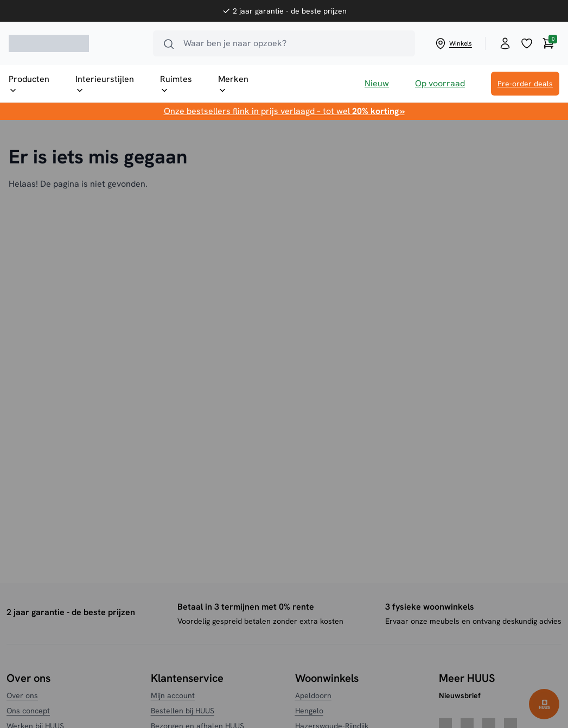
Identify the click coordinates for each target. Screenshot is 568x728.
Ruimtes (176, 84)
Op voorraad (440, 83)
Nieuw (377, 83)
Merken (233, 84)
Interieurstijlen (105, 84)
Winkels (453, 43)
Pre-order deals (525, 84)
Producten (29, 84)
